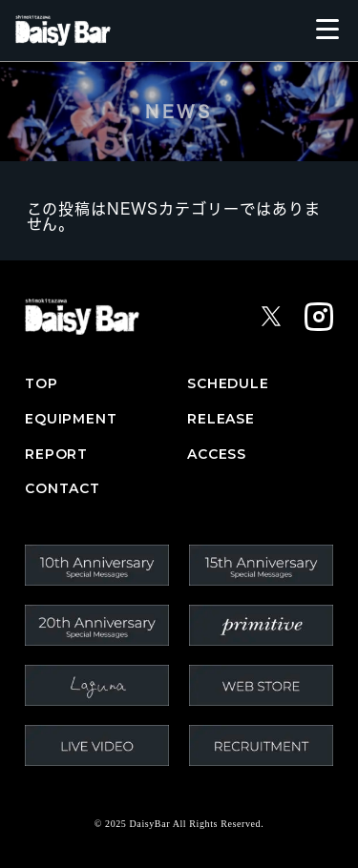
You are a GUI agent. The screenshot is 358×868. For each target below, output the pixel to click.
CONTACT (63, 489)
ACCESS (217, 455)
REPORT (56, 455)
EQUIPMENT (71, 419)
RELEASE (221, 419)
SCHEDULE (228, 384)
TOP (42, 384)
